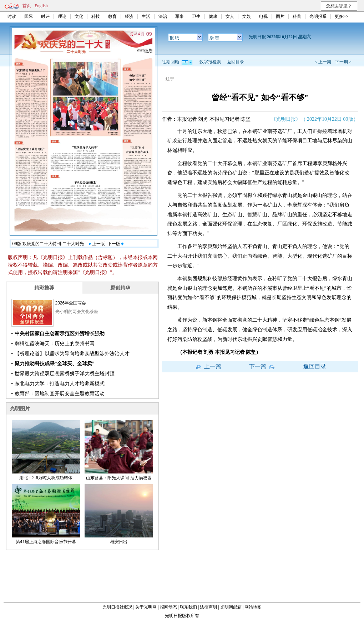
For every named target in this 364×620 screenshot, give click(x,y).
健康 (213, 16)
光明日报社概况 (117, 607)
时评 (45, 16)
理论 (62, 16)
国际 (29, 16)
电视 (263, 16)
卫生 (196, 16)
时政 (12, 16)
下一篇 (262, 366)
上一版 (97, 244)
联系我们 (188, 607)
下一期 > (343, 62)
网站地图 (253, 607)
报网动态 (168, 607)
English (41, 6)
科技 (96, 16)
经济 (129, 16)
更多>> (342, 16)
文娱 (247, 16)
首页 (27, 6)
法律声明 (208, 607)
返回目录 (236, 62)
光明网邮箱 (231, 607)
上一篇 (208, 366)
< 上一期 (323, 62)
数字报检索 (210, 62)
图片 (280, 16)
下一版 (116, 244)
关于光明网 (146, 607)
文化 (79, 16)
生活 (146, 16)
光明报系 (318, 16)
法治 (163, 16)
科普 (297, 16)
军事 (180, 16)
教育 (112, 16)
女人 (230, 16)
